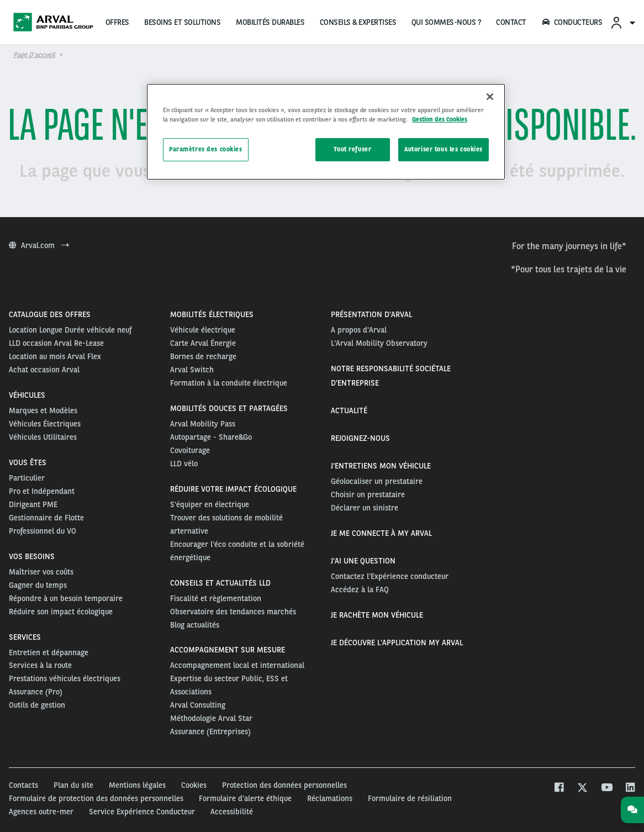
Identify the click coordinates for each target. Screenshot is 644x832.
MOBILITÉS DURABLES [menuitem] (270, 22)
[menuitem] (622, 22)
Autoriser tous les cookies (444, 149)
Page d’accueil (34, 55)
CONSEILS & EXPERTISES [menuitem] (358, 22)
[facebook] (559, 789)
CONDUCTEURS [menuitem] (572, 22)
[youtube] (606, 789)
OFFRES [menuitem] (117, 22)
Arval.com (39, 245)
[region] (326, 132)
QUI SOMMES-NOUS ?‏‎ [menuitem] (446, 22)
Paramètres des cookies (206, 149)
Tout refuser (352, 149)
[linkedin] (630, 789)
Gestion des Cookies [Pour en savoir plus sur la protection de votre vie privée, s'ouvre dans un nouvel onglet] (440, 119)
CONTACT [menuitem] (511, 22)
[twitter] (582, 789)
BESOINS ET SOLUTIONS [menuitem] (182, 22)
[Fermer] (490, 97)
